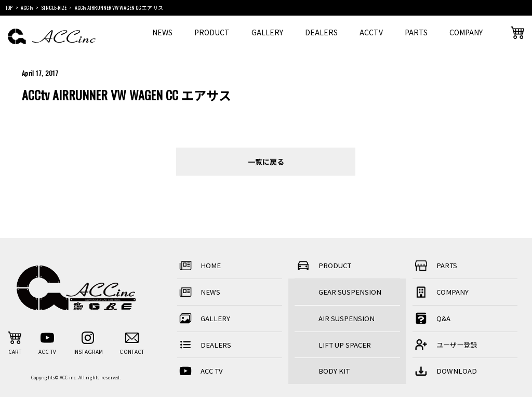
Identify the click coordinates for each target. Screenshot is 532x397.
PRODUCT (212, 32)
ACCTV (371, 32)
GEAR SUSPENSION (350, 292)
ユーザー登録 (445, 345)
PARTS (416, 32)
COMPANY (466, 32)
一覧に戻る (266, 161)
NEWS (162, 32)
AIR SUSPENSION (347, 318)
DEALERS (321, 32)
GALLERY (267, 32)
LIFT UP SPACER (345, 345)
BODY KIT (334, 371)
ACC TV (200, 371)
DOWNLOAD (445, 371)
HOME (199, 266)
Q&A (431, 318)
